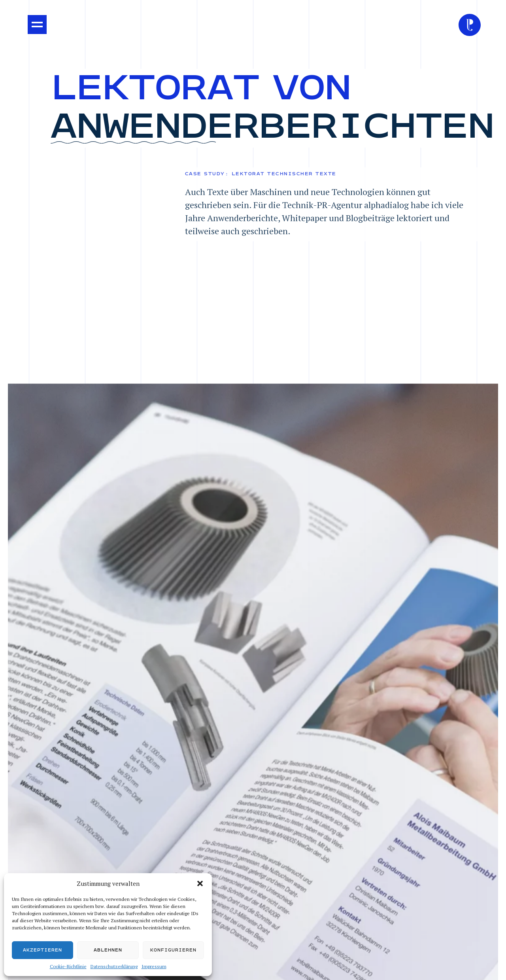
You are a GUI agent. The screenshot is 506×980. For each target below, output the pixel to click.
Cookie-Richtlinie (68, 966)
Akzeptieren (42, 950)
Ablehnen (108, 950)
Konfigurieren (173, 950)
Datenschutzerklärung (114, 966)
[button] (200, 883)
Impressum (154, 966)
